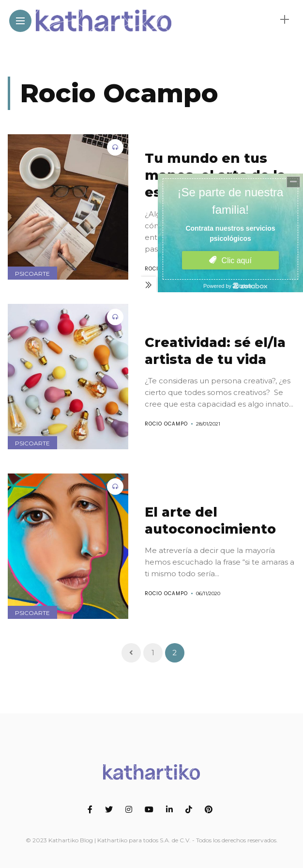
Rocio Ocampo (166, 424)
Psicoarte (32, 274)
